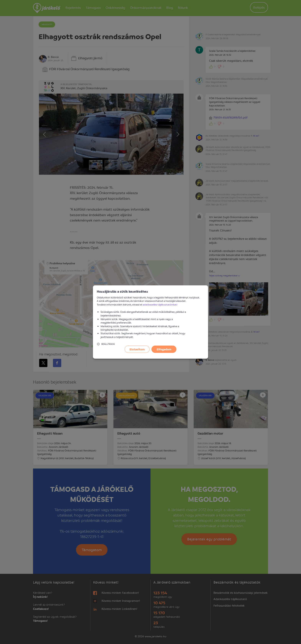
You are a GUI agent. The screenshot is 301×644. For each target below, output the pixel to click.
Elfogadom (164, 349)
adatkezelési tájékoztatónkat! (160, 304)
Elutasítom (137, 349)
